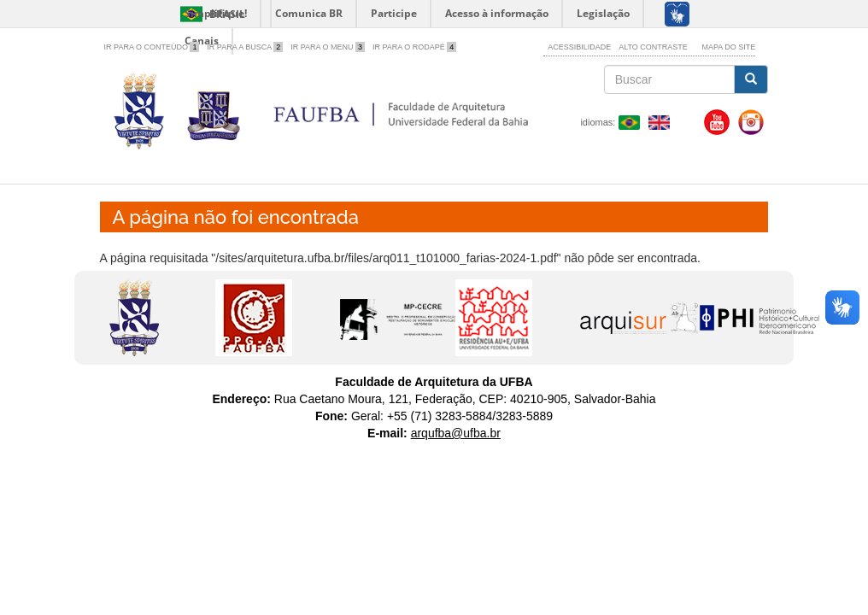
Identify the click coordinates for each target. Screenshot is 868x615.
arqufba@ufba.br (456, 433)
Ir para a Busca (245, 47)
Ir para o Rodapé (414, 47)
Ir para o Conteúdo (152, 47)
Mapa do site (729, 47)
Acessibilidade (579, 47)
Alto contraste (653, 47)
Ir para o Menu (328, 47)
